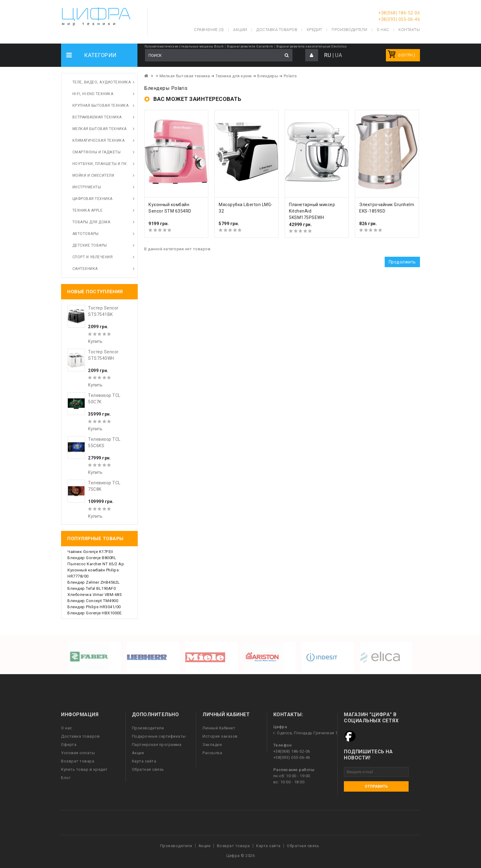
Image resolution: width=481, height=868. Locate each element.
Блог (66, 778)
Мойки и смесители (93, 175)
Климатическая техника (99, 140)
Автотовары (86, 234)
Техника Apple (88, 210)
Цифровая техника (92, 199)
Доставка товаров (80, 736)
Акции (138, 753)
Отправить (376, 786)
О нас (67, 728)
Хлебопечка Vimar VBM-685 (94, 595)
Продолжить (402, 262)
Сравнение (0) (209, 30)
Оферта (69, 745)
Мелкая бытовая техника (100, 129)
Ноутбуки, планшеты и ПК (100, 164)
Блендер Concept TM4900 (93, 601)
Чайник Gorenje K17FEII (90, 552)
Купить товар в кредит (84, 769)
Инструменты (87, 187)
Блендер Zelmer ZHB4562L (94, 582)
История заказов (220, 736)
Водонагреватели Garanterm (250, 46)
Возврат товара (78, 761)
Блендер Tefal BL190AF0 (92, 588)
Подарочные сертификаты (159, 736)
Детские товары (90, 245)
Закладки (212, 745)
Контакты (409, 30)
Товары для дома (91, 222)
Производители (350, 30)
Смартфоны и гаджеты (97, 152)
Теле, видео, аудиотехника (102, 82)
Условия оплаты (78, 753)
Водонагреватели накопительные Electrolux (312, 46)
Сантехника (85, 269)
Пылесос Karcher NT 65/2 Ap (96, 564)
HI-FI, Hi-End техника (93, 94)
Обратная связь (148, 769)
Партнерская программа (157, 745)
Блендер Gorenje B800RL (92, 558)
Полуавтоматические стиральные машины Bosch (184, 46)
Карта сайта (144, 761)
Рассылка (212, 753)
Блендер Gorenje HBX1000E (94, 613)
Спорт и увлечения (93, 257)
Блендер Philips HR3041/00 (94, 607)
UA (339, 55)
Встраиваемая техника (97, 117)
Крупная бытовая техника (101, 106)
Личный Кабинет (219, 728)
